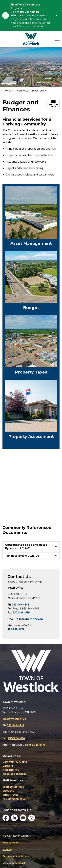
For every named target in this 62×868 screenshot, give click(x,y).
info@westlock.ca (31, 619)
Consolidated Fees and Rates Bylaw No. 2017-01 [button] (26, 547)
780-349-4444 (20, 605)
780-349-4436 (21, 612)
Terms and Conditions (16, 856)
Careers (8, 766)
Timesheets (10, 795)
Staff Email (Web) (14, 787)
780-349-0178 (16, 629)
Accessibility (11, 770)
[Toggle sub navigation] (53, 104)
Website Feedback (15, 774)
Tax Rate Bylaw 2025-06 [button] (22, 556)
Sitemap (7, 849)
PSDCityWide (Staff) (16, 799)
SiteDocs (8, 791)
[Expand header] (57, 39)
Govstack (20, 863)
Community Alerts (15, 762)
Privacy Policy (11, 843)
